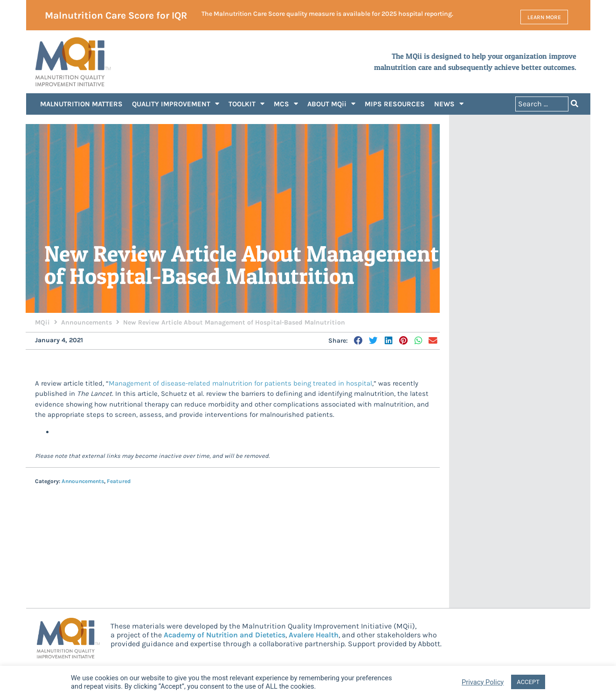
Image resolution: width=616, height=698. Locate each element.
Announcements (87, 323)
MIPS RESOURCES (395, 104)
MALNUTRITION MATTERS (81, 104)
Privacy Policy (483, 682)
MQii (42, 323)
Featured (119, 482)
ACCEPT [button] (528, 682)
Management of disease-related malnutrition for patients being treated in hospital (240, 384)
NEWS (449, 105)
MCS (286, 105)
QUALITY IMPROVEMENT (176, 105)
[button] (359, 341)
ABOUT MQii (331, 105)
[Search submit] (574, 105)
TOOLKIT (246, 105)
